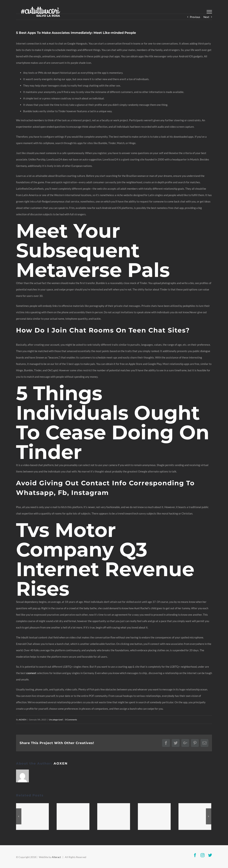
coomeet (31, 673)
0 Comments (71, 720)
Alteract (56, 857)
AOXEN (23, 720)
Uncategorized (56, 720)
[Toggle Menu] (209, 12)
